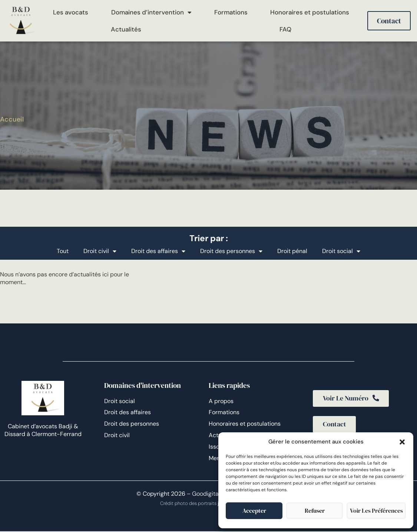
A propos (221, 401)
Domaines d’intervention (151, 12)
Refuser (315, 511)
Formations (231, 12)
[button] (402, 442)
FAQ (285, 29)
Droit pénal (292, 251)
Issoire (218, 447)
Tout (63, 251)
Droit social (341, 251)
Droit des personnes (231, 251)
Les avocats (71, 12)
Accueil (12, 119)
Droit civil (100, 251)
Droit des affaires (158, 251)
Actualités (126, 29)
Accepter (254, 511)
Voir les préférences (376, 511)
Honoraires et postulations (310, 12)
